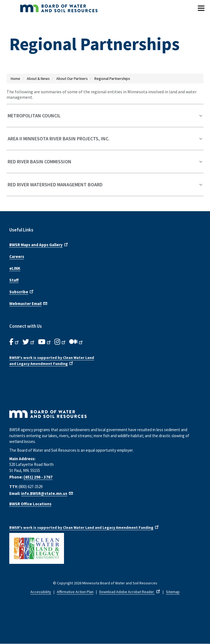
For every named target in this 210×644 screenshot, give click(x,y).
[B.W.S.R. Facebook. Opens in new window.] (14, 342)
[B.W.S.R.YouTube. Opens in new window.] (45, 342)
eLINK (15, 268)
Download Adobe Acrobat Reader (130, 592)
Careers (17, 256)
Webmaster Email (29, 303)
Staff (14, 280)
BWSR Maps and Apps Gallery (39, 244)
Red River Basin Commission (40, 162)
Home (15, 79)
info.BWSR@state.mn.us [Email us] (47, 493)
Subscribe (22, 291)
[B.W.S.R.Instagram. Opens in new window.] (60, 342)
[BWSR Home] (75, 8)
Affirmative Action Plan (75, 592)
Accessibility (41, 592)
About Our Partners (72, 79)
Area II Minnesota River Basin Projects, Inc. (59, 139)
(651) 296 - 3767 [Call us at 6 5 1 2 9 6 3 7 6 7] (38, 477)
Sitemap (173, 592)
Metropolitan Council (34, 116)
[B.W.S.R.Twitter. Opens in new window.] (29, 342)
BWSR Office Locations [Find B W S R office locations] (30, 504)
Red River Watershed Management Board (55, 185)
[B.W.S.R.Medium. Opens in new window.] (76, 342)
